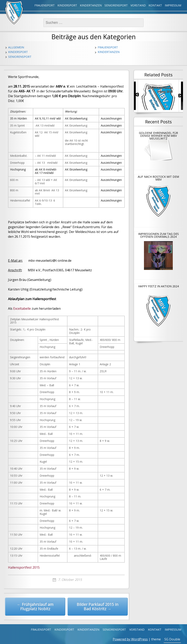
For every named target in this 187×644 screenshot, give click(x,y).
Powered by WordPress (130, 639)
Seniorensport (116, 5)
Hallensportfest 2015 (24, 567)
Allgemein (16, 47)
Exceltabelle (22, 309)
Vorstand (138, 5)
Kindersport (67, 5)
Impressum (173, 5)
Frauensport (45, 5)
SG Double (172, 639)
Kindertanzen (91, 5)
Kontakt (155, 5)
